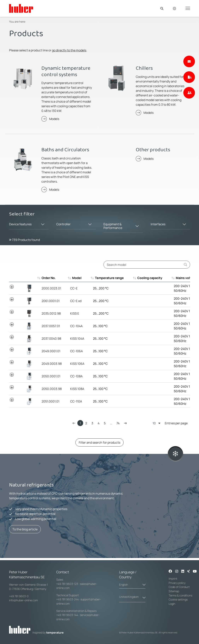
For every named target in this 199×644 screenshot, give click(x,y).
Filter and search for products (99, 442)
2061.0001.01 (51, 301)
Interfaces (158, 224)
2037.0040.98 (51, 339)
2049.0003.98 (52, 364)
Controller (63, 224)
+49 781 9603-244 (67, 599)
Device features (20, 224)
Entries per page (170, 423)
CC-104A (76, 326)
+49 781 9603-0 (19, 596)
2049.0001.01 (51, 351)
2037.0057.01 (51, 326)
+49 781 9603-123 (67, 584)
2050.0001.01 (51, 376)
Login (172, 604)
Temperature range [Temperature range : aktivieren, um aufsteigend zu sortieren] (107, 278)
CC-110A (76, 401)
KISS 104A (77, 339)
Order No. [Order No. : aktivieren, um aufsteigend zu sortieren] (49, 278)
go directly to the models (69, 50)
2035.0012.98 (51, 313)
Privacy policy (177, 583)
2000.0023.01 (51, 288)
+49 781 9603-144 (67, 615)
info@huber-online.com (23, 600)
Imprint (173, 579)
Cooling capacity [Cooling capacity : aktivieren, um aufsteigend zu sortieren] (148, 278)
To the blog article (25, 529)
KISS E (75, 313)
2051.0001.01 (50, 401)
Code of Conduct (179, 587)
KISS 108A (77, 389)
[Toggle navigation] (188, 8)
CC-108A (76, 376)
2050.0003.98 (52, 389)
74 (118, 423)
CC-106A (76, 351)
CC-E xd (76, 301)
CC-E (74, 288)
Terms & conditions (180, 595)
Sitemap (174, 591)
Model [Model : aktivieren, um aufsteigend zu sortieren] (75, 278)
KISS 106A (77, 364)
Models (54, 119)
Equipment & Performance (113, 226)
